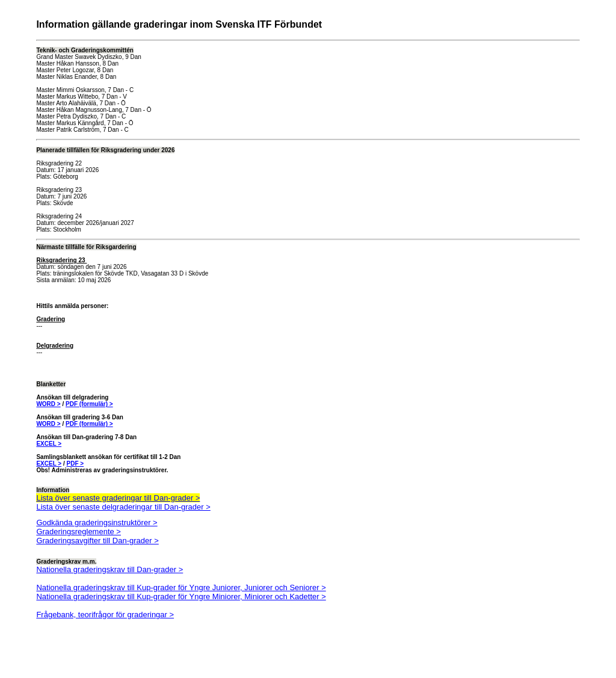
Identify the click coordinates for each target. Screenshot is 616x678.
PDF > (75, 464)
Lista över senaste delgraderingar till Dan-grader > (123, 507)
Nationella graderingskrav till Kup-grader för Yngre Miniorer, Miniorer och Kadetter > (181, 596)
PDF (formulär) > (89, 404)
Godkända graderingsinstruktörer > (97, 522)
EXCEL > (49, 444)
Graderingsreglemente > (79, 532)
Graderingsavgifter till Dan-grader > (97, 541)
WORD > (48, 404)
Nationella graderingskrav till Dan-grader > (109, 569)
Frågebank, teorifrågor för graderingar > (105, 615)
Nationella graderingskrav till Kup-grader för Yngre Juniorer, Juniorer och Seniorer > (181, 587)
